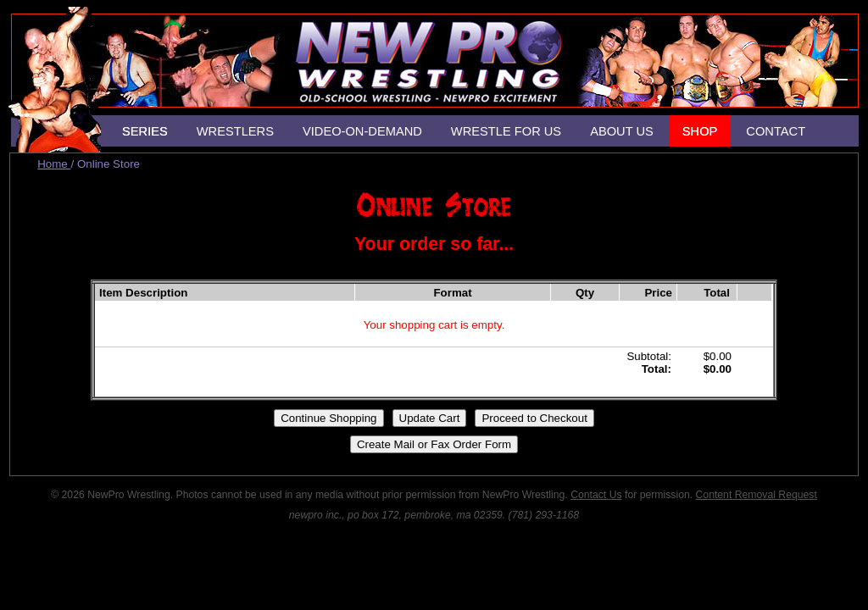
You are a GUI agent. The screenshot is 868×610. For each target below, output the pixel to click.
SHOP (700, 131)
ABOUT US (622, 131)
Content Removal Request (757, 495)
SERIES (145, 131)
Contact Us (596, 495)
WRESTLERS (235, 131)
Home (54, 164)
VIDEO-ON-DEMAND (362, 131)
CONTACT (776, 131)
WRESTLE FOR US (506, 131)
